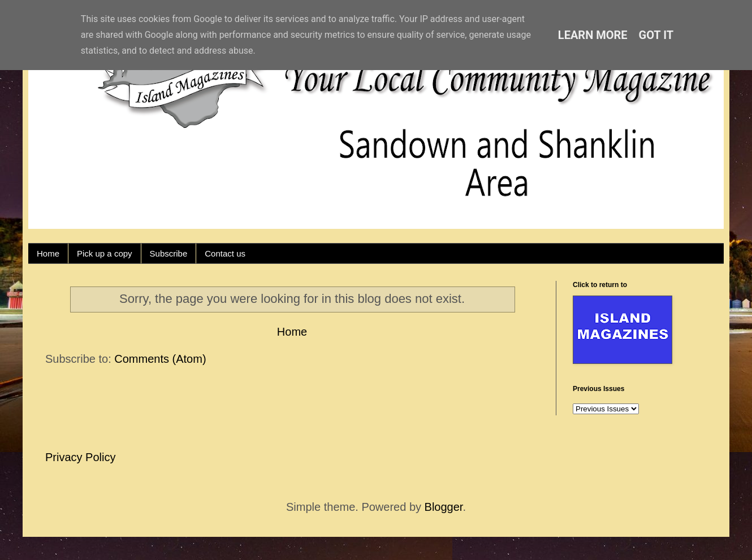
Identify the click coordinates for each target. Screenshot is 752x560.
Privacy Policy (80, 457)
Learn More (593, 35)
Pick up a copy (105, 253)
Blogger (444, 507)
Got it (656, 35)
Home (48, 253)
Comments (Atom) (160, 359)
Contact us (225, 253)
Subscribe (169, 253)
